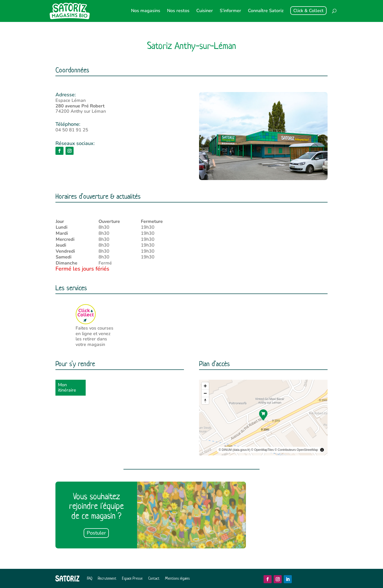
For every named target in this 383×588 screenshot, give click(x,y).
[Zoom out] (205, 393)
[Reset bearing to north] (205, 401)
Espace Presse (132, 578)
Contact (154, 578)
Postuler (96, 533)
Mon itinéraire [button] (67, 388)
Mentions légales (177, 578)
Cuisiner (205, 11)
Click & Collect (308, 11)
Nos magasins (146, 11)
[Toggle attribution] (322, 450)
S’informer (230, 11)
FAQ (90, 578)
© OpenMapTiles (263, 450)
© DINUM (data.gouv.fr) (234, 450)
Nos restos (178, 11)
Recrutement (107, 578)
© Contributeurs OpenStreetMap (296, 450)
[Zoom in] (205, 386)
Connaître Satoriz (266, 11)
